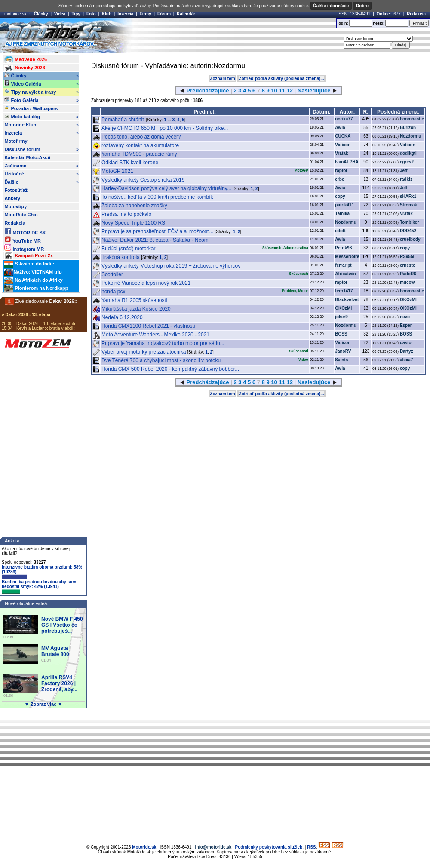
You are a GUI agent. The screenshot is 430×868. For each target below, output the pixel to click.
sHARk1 (408, 196)
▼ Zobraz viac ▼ (43, 704)
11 (282, 382)
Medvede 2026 (26, 60)
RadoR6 (408, 274)
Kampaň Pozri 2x (29, 256)
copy (340, 196)
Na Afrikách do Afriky (33, 280)
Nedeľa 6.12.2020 (122, 317)
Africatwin (345, 274)
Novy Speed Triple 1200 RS (133, 223)
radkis (406, 179)
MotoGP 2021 (117, 171)
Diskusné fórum (41, 149)
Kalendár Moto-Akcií (27, 157)
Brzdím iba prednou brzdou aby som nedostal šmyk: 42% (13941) (39, 587)
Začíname (41, 166)
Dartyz (407, 351)
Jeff (404, 171)
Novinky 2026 (25, 68)
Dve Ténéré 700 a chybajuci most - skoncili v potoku (161, 360)
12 (289, 382)
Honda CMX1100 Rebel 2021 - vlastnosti (148, 326)
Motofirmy (16, 141)
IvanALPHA (347, 162)
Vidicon (343, 145)
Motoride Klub (41, 125)
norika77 (344, 119)
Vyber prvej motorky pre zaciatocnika (144, 352)
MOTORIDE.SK (25, 231)
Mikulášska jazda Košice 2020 (136, 309)
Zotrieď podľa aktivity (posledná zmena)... (281, 394)
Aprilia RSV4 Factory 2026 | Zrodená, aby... (59, 683)
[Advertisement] (207, 83)
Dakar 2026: (63, 301)
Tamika (342, 214)
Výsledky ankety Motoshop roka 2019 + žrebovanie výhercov (171, 266)
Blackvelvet (347, 300)
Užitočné (41, 174)
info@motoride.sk (213, 847)
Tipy (76, 14)
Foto (91, 14)
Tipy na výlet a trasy (41, 92)
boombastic (412, 119)
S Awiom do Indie (29, 264)
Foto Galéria (41, 100)
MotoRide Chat (21, 215)
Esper (406, 325)
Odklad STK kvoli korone (130, 163)
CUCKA (343, 136)
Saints (341, 360)
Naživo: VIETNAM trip (33, 272)
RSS (312, 847)
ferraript (343, 265)
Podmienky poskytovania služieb (269, 847)
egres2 (407, 162)
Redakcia (416, 14)
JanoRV (343, 351)
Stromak (408, 205)
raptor (341, 171)
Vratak (341, 153)
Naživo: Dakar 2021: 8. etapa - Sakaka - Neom (155, 240)
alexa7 (407, 360)
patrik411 (344, 205)
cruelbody (410, 239)
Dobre (362, 6)
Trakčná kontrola (121, 257)
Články (41, 14)
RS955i (407, 257)
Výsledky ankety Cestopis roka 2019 (143, 180)
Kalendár (186, 14)
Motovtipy (15, 206)
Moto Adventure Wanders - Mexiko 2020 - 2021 (155, 335)
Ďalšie (41, 182)
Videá (60, 14)
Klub (107, 14)
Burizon (408, 128)
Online (383, 14)
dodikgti (408, 153)
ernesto (408, 265)
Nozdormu (410, 136)
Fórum (164, 14)
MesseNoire (347, 257)
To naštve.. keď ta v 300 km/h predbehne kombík (157, 197)
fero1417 (344, 291)
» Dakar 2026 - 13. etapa (26, 315)
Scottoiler (112, 274)
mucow (407, 282)
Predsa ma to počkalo (126, 214)
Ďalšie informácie (331, 6)
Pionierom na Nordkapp (36, 289)
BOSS (341, 334)
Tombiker (409, 222)
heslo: (379, 23)
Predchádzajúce (208, 382)
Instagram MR (24, 248)
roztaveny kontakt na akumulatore (140, 145)
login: (343, 23)
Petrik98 (343, 248)
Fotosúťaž (16, 190)
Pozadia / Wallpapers (31, 108)
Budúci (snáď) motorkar (128, 249)
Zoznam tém (222, 394)
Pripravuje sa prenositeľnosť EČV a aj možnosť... (158, 231)
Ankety (12, 198)
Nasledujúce (314, 382)
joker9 (341, 317)
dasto (406, 343)
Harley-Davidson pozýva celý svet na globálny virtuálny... (166, 188)
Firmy (146, 14)
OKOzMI (408, 300)
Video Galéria (41, 84)
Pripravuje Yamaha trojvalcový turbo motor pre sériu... (163, 343)
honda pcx (113, 292)
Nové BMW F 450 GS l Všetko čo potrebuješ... (62, 625)
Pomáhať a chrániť (124, 120)
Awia (340, 128)
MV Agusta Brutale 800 (55, 651)
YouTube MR (22, 239)
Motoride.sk (144, 847)
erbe (339, 179)
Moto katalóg (41, 117)
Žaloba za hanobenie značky (134, 206)
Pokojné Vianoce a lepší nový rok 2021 (146, 283)
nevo (405, 317)
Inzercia (125, 14)
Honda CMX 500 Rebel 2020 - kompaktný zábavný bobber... (170, 369)
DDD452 (408, 231)
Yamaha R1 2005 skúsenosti (134, 300)
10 (274, 382)
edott (340, 231)
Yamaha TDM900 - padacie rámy (139, 154)
